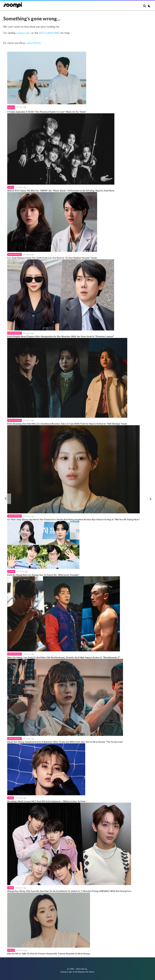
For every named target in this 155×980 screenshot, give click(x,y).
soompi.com (23, 33)
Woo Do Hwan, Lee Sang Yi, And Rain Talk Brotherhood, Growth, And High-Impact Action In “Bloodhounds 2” (64, 657)
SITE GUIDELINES (49, 33)
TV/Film (11, 571)
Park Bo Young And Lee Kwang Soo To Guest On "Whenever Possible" (43, 575)
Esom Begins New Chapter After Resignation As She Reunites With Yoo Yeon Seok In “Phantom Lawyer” (61, 336)
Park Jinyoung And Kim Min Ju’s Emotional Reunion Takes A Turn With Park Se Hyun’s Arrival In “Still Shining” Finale (67, 424)
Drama (11, 108)
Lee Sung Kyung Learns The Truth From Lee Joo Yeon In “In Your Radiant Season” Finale (52, 258)
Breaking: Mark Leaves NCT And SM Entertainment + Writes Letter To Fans (46, 801)
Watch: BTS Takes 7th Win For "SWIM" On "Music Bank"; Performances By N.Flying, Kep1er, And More (61, 190)
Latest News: (34, 43)
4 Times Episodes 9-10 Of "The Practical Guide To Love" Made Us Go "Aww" (47, 112)
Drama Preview (15, 254)
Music (11, 187)
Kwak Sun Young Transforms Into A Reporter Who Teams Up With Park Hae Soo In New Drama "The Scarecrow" (65, 742)
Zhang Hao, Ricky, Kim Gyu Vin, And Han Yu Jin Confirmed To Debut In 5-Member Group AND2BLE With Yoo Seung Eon (69, 891)
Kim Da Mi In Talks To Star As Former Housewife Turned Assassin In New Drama (49, 953)
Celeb (11, 798)
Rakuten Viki (83, 972)
